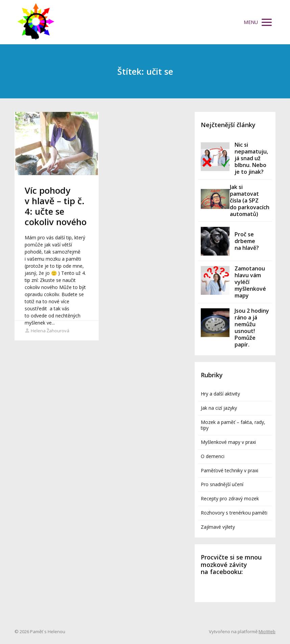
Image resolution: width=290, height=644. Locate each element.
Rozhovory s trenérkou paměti (234, 513)
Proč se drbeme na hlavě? (247, 241)
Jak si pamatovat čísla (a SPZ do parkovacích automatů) (250, 200)
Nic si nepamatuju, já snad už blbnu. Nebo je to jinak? (251, 158)
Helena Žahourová (47, 331)
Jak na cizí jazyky (219, 408)
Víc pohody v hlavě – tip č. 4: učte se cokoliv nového (56, 206)
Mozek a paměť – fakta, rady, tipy (233, 425)
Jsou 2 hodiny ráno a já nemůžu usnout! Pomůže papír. (252, 328)
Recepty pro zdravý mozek (230, 498)
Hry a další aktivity (220, 394)
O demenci (213, 456)
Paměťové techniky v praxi (229, 470)
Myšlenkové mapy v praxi (228, 442)
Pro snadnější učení (222, 484)
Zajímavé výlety (218, 527)
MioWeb (267, 631)
